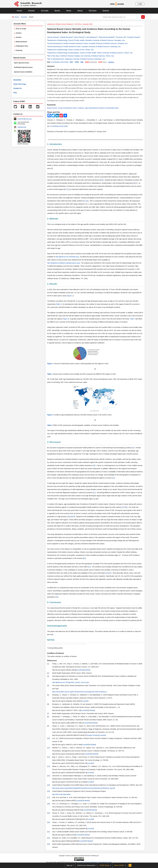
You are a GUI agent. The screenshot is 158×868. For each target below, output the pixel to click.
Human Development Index (67, 108)
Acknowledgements (57, 626)
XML (82, 62)
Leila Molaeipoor (91, 37)
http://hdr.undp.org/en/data (61, 794)
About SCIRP (119, 865)
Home (19, 11)
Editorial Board (21, 42)
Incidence (81, 108)
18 (126, 507)
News (69, 11)
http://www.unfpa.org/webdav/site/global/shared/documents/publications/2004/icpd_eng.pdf (84, 788)
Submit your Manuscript (86, 865)
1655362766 (22, 127)
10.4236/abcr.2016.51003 (60, 62)
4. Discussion (54, 442)
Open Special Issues (22, 63)
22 (110, 573)
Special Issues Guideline (23, 72)
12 (84, 201)
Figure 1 (70, 296)
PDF (71, 62)
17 (123, 507)
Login (140, 4)
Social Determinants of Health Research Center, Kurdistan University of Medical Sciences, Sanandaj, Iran (84, 47)
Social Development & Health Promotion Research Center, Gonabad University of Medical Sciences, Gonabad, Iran (88, 43)
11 (68, 189)
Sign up (69, 865)
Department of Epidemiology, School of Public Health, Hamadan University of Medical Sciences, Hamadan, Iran (86, 40)
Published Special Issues (23, 67)
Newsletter (17, 80)
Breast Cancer (52, 108)
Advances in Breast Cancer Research (60, 24)
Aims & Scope (21, 29)
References (52, 661)
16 (94, 465)
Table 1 (59, 304)
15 (133, 448)
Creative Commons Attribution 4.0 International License (95, 862)
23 (57, 597)
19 (74, 517)
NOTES (51, 640)
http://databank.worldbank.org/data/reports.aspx (64, 263)
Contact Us (18, 88)
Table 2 (133, 319)
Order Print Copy (20, 84)
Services (93, 11)
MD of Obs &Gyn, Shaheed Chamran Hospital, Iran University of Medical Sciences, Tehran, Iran (81, 56)
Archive (19, 37)
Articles (31, 11)
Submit (106, 11)
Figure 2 (66, 319)
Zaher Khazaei (79, 37)
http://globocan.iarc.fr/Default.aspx (67, 257)
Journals (45, 11)
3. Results (52, 284)
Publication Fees (22, 46)
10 (48, 738)
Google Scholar (92, 735)
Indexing (19, 50)
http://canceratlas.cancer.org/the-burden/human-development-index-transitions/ (80, 692)
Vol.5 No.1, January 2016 (84, 24)
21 (89, 567)
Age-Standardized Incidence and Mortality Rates (102, 108)
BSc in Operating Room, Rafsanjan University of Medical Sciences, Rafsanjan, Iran (76, 59)
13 (71, 517)
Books (57, 11)
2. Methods (53, 219)
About (80, 11)
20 (84, 558)
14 (87, 201)
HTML (77, 62)
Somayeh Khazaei (133, 37)
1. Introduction (55, 144)
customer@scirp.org (24, 119)
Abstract (51, 66)
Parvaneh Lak (121, 37)
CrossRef (79, 670)
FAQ (15, 93)
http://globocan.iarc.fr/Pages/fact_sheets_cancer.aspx (71, 682)
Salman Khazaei (53, 37)
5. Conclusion (54, 602)
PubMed (87, 670)
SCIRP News (104, 865)
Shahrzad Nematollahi (106, 37)
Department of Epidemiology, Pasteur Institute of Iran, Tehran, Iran (71, 50)
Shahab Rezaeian (66, 37)
